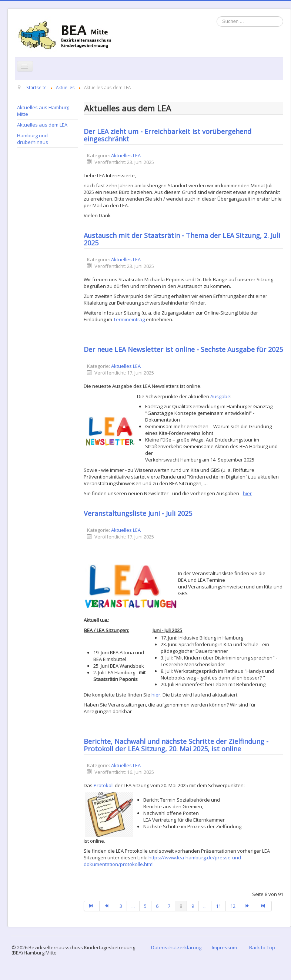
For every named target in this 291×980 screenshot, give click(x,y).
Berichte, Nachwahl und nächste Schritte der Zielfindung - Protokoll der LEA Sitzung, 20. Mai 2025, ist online (176, 745)
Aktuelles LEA (126, 155)
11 (218, 906)
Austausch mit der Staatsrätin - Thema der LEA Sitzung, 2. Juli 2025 (182, 239)
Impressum (224, 947)
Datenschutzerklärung (176, 947)
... (133, 906)
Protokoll (104, 785)
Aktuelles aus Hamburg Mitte (43, 111)
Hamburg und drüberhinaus (33, 139)
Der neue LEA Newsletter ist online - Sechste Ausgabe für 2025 (183, 349)
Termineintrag (129, 319)
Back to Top (262, 947)
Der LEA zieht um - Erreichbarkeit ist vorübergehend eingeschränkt (168, 135)
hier (156, 695)
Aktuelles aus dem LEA (42, 125)
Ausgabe (220, 396)
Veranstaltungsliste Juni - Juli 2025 (138, 513)
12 (233, 906)
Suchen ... (217, 16)
